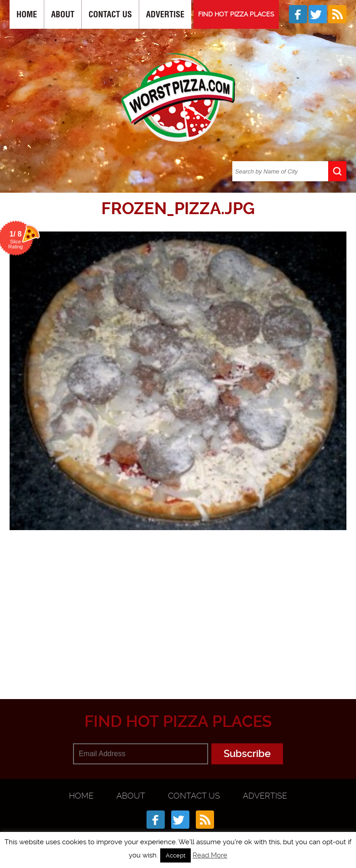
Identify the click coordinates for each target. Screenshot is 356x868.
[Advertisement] (183, 611)
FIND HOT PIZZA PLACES (236, 14)
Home (27, 14)
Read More (210, 855)
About (63, 14)
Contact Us (110, 14)
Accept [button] (175, 855)
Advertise (165, 14)
